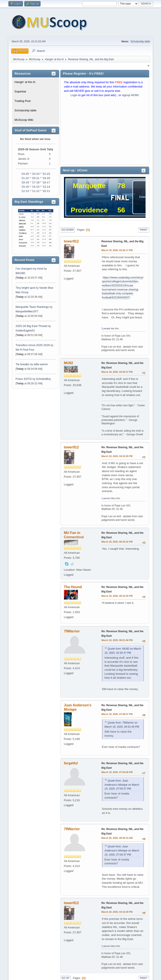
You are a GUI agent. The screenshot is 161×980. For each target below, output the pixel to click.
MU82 (69, 363)
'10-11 (46, 191)
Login (74, 95)
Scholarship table (140, 41)
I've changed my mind (30, 269)
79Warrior (72, 631)
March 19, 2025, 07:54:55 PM (117, 772)
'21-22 (25, 178)
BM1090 (21, 273)
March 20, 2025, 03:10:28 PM (117, 912)
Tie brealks (23, 364)
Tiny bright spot (25, 288)
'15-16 (25, 187)
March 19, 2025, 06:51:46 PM (117, 640)
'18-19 (25, 182)
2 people (106, 328)
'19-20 (46, 178)
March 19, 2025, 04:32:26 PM (117, 456)
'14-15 (36, 187)
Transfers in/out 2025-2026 (33, 345)
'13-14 (46, 187)
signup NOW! (130, 95)
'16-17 (46, 182)
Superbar (21, 91)
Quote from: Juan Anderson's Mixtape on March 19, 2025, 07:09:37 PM (122, 785)
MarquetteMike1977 (27, 311)
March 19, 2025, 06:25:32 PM (117, 542)
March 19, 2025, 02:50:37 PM (117, 372)
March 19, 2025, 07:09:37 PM (117, 714)
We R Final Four (25, 350)
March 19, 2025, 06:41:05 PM (117, 596)
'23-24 (36, 174)
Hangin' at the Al (25, 82)
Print (144, 230)
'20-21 (36, 178)
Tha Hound (73, 587)
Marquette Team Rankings (33, 307)
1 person (106, 498)
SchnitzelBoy (43, 379)
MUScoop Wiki (24, 120)
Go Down (68, 230)
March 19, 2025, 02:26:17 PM (117, 250)
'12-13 (25, 191)
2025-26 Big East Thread (32, 326)
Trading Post (23, 101)
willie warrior (41, 364)
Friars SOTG (24, 379)
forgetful (71, 763)
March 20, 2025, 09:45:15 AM (117, 838)
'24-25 (25, 174)
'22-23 (46, 174)
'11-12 (36, 191)
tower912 (71, 241)
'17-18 (36, 182)
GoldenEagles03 (25, 331)
